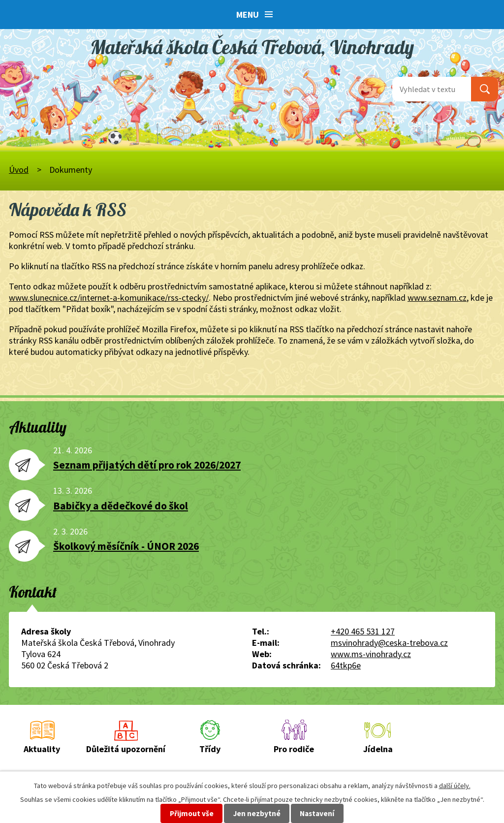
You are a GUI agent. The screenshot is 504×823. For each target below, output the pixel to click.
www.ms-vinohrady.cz (371, 654)
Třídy (210, 749)
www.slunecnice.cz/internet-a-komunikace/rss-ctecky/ (109, 298)
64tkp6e (346, 665)
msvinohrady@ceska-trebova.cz (389, 643)
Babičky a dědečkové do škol (121, 506)
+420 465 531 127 (363, 631)
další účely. (455, 786)
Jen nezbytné (257, 813)
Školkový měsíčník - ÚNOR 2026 (126, 546)
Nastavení (317, 813)
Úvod (19, 170)
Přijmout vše (192, 813)
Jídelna (378, 749)
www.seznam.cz (437, 298)
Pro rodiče (294, 749)
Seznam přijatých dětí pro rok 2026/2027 (147, 465)
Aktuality (42, 749)
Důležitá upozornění (126, 749)
